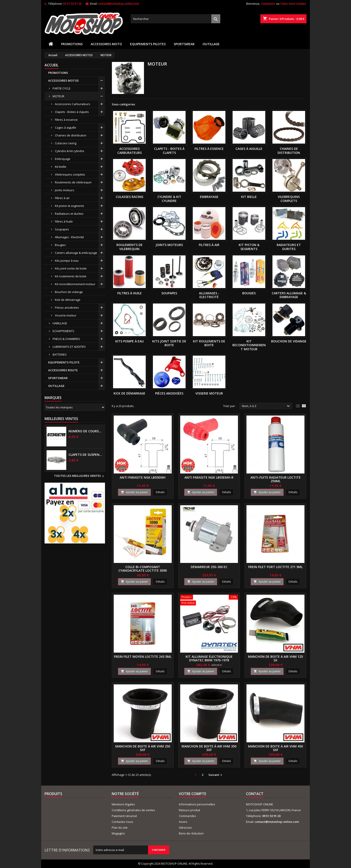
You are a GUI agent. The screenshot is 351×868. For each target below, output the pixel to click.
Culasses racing (66, 143)
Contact (255, 794)
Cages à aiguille (65, 127)
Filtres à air (62, 198)
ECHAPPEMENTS (63, 331)
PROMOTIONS (72, 44)
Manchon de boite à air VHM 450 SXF (275, 748)
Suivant (216, 775)
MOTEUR (58, 96)
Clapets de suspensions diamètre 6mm (86, 455)
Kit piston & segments (70, 206)
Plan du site (120, 828)
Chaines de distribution (71, 135)
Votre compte (193, 794)
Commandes (187, 816)
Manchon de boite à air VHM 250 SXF (143, 748)
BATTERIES (60, 354)
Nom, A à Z (266, 406)
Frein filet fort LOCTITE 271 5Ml (275, 567)
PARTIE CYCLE (62, 88)
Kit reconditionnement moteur (75, 284)
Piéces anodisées (67, 308)
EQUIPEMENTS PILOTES (148, 44)
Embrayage (63, 159)
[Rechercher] (175, 19)
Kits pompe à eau (67, 261)
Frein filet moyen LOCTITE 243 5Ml (143, 657)
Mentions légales (123, 804)
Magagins (118, 833)
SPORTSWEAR (184, 44)
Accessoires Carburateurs (73, 104)
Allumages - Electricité (69, 237)
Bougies (60, 245)
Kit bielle (61, 167)
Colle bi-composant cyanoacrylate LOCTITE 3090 (143, 569)
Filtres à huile (64, 221)
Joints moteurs (65, 190)
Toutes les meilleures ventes (79, 476)
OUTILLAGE (211, 44)
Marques (53, 398)
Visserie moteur (66, 315)
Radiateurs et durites (69, 214)
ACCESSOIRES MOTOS (63, 81)
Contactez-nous (122, 822)
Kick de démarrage (68, 300)
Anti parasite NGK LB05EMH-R (209, 477)
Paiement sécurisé (124, 816)
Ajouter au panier (134, 492)
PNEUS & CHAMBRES (66, 339)
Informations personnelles (197, 804)
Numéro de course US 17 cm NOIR (86, 431)
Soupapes (62, 229)
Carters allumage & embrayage (76, 253)
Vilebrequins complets (70, 174)
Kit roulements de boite (71, 276)
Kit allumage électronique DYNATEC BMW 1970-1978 (209, 658)
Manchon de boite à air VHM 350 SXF (209, 748)
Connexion (268, 4)
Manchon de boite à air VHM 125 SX (275, 658)
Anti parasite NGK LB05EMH (143, 477)
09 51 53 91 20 (72, 4)
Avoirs (183, 822)
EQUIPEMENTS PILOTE (64, 362)
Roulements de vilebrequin (73, 182)
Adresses (185, 828)
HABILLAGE (60, 323)
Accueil (51, 65)
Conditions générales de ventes (133, 810)
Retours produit (189, 810)
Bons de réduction (191, 833)
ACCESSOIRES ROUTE (63, 370)
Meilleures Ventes (61, 419)
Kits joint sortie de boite (71, 268)
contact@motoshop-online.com (119, 4)
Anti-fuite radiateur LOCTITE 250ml (276, 479)
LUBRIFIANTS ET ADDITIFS (69, 347)
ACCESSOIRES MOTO (106, 44)
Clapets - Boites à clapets (72, 112)
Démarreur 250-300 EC (209, 567)
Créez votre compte (293, 4)
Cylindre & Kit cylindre (70, 151)
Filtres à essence (66, 120)
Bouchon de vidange (69, 292)
